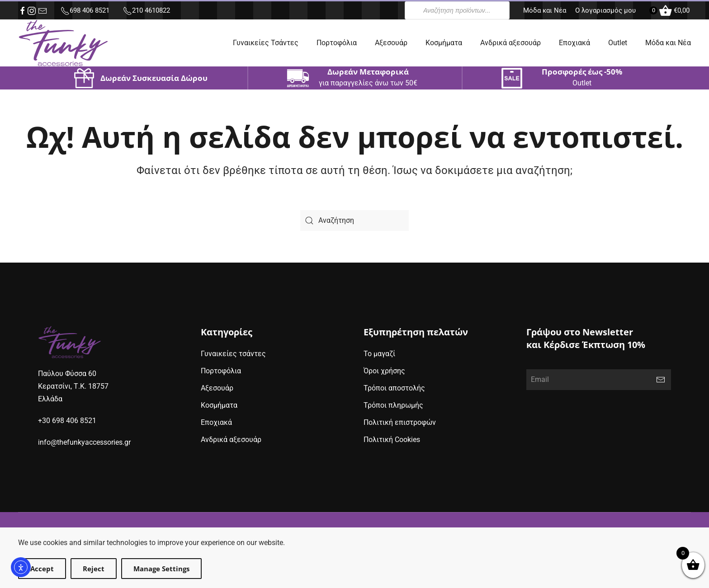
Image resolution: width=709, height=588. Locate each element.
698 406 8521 (85, 10)
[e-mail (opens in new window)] (43, 11)
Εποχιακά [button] (574, 43)
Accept (42, 569)
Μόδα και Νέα (545, 10)
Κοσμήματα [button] (444, 43)
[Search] (354, 221)
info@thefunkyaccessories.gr (84, 442)
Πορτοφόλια (337, 43)
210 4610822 (147, 10)
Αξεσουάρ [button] (391, 43)
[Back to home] (63, 43)
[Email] (599, 380)
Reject (94, 569)
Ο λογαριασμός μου (605, 10)
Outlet (618, 43)
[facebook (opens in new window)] (23, 11)
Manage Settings (161, 569)
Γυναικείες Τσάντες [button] (266, 43)
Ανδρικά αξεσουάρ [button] (510, 43)
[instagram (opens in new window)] (32, 11)
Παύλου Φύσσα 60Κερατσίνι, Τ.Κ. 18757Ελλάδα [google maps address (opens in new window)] (73, 386)
